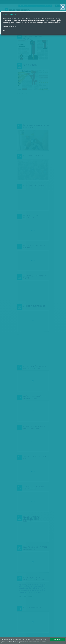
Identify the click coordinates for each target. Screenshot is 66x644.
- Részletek (43, 642)
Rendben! (57, 639)
